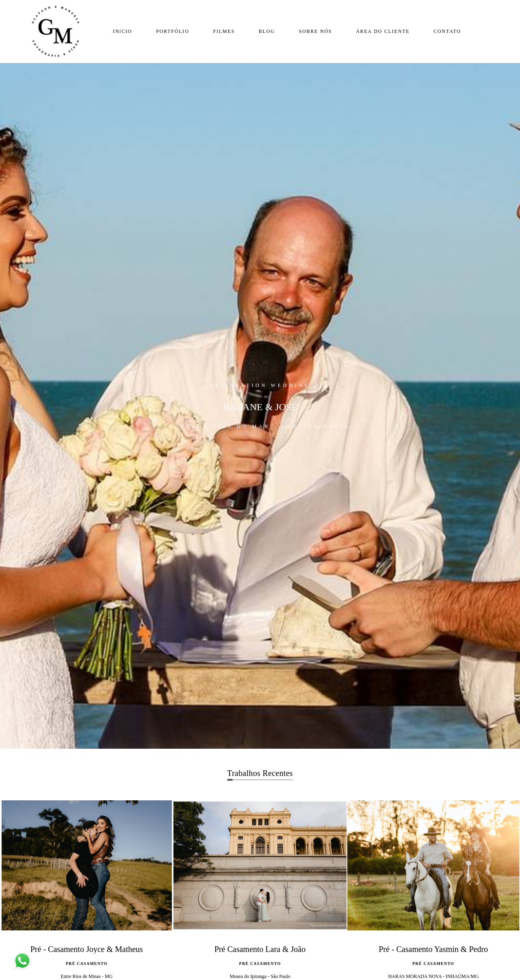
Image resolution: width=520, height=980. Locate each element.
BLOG (267, 31)
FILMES (224, 31)
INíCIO (122, 31)
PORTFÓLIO (173, 31)
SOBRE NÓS (315, 31)
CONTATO (447, 31)
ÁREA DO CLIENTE (383, 31)
